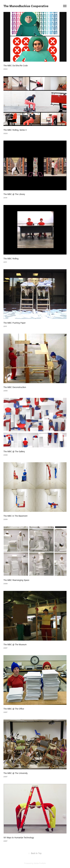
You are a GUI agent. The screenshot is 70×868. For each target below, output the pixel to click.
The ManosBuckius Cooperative (26, 6)
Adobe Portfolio (40, 863)
